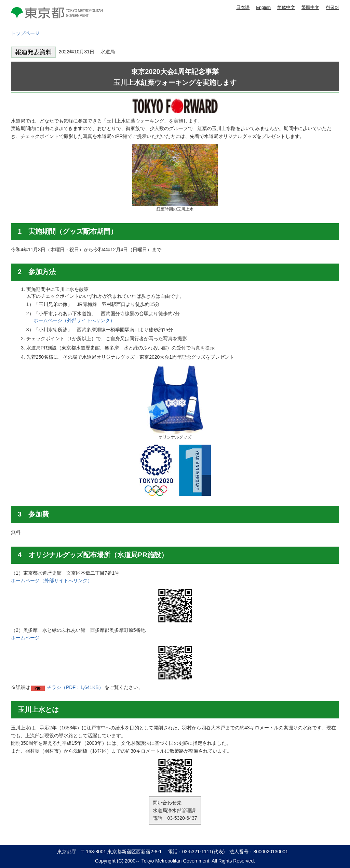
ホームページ (25, 638)
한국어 (332, 7)
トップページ (25, 33)
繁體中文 (310, 7)
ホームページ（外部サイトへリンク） (74, 320)
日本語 (243, 7)
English (263, 7)
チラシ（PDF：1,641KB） (75, 687)
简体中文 (286, 7)
